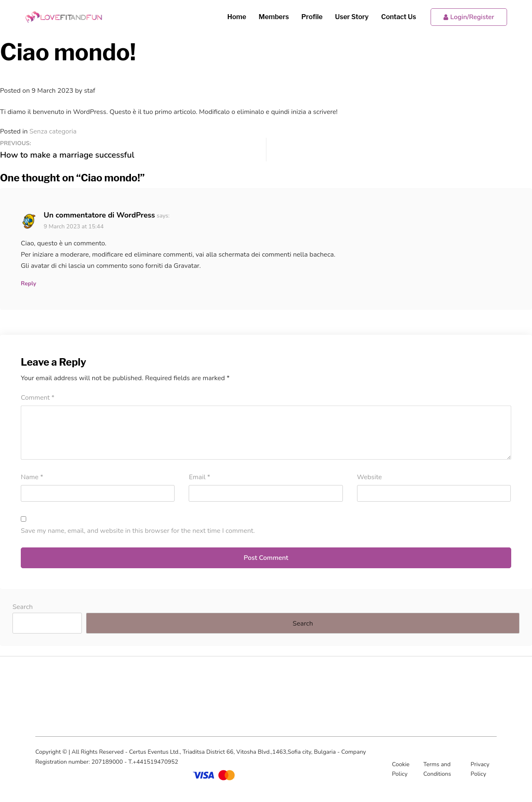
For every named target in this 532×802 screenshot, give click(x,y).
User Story (352, 17)
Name (32, 477)
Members (274, 17)
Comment (38, 398)
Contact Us (399, 17)
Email (199, 477)
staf (90, 91)
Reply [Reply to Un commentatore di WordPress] (28, 283)
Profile (312, 17)
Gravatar (187, 266)
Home (237, 17)
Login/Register (469, 17)
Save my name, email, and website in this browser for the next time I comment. (138, 531)
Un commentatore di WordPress (99, 215)
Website (369, 477)
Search (23, 607)
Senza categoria (53, 131)
